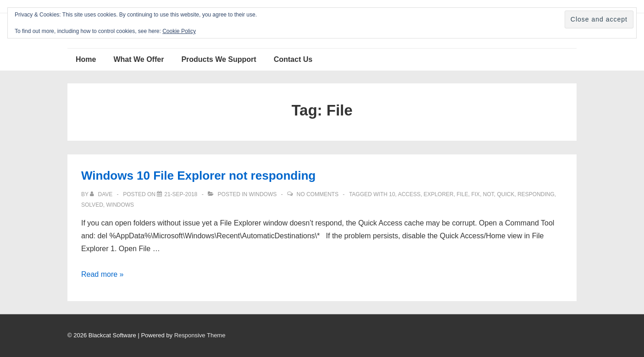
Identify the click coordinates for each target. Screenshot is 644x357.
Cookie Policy (179, 31)
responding (536, 194)
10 (392, 194)
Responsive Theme (200, 335)
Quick (505, 194)
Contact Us (293, 59)
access (409, 194)
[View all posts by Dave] (102, 194)
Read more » (103, 274)
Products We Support (219, 59)
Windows (263, 194)
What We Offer (139, 59)
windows (120, 205)
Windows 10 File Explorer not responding (198, 176)
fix (475, 194)
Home (86, 59)
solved (92, 205)
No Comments (318, 194)
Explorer (438, 194)
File (462, 194)
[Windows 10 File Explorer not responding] (181, 194)
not (489, 194)
